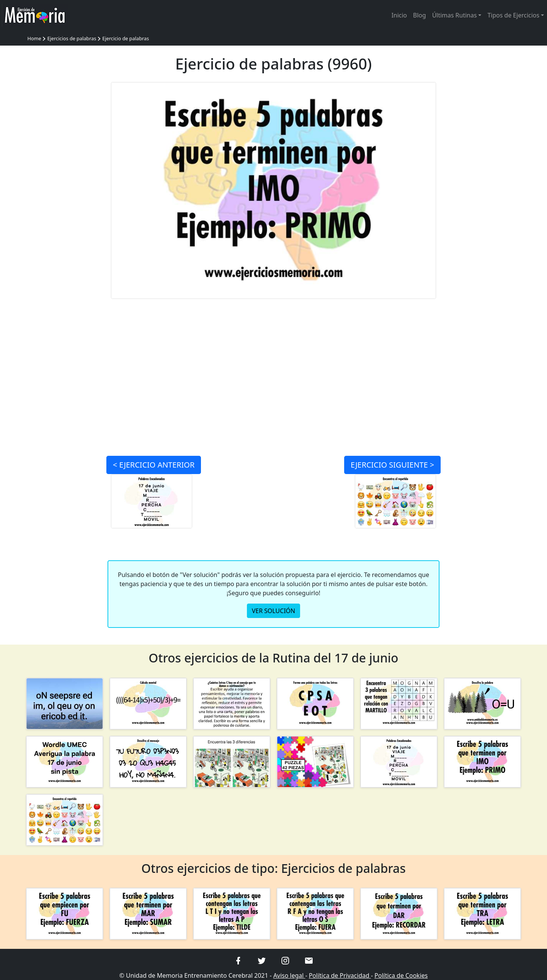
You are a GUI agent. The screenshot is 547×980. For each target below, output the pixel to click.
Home (34, 38)
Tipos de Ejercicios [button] (513, 15)
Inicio (399, 15)
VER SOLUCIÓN (273, 611)
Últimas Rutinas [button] (454, 15)
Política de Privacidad (340, 975)
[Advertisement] (65, 196)
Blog (419, 15)
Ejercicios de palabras (72, 38)
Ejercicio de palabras (126, 38)
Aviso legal (289, 975)
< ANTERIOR (154, 465)
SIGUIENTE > (392, 465)
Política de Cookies (401, 975)
